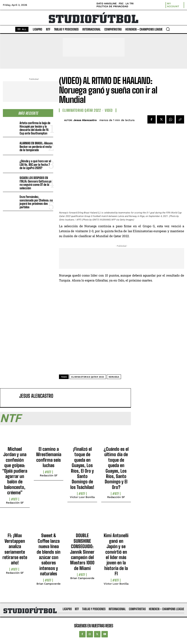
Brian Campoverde (49, 584)
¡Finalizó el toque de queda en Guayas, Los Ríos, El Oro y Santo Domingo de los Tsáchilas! (82, 468)
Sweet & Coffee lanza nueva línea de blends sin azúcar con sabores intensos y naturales (49, 555)
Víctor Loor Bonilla (82, 497)
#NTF (14, 499)
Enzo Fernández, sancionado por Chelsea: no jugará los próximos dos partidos (36, 202)
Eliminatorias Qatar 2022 (82, 110)
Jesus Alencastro (85, 120)
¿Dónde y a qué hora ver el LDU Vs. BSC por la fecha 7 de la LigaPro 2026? (35, 164)
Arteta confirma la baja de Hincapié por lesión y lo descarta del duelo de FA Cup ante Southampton (35, 128)
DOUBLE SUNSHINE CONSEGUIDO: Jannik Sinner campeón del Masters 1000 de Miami (82, 552)
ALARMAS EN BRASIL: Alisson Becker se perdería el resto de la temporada (36, 147)
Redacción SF (15, 503)
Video (109, 110)
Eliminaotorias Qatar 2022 (88, 377)
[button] (168, 29)
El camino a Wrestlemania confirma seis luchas (49, 457)
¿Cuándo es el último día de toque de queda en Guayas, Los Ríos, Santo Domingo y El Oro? (116, 468)
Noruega (114, 377)
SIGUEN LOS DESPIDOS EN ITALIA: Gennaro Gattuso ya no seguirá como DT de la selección (35, 183)
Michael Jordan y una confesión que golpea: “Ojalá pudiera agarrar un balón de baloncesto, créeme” (15, 471)
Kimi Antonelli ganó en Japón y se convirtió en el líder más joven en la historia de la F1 (116, 555)
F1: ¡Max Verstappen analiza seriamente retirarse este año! (15, 549)
